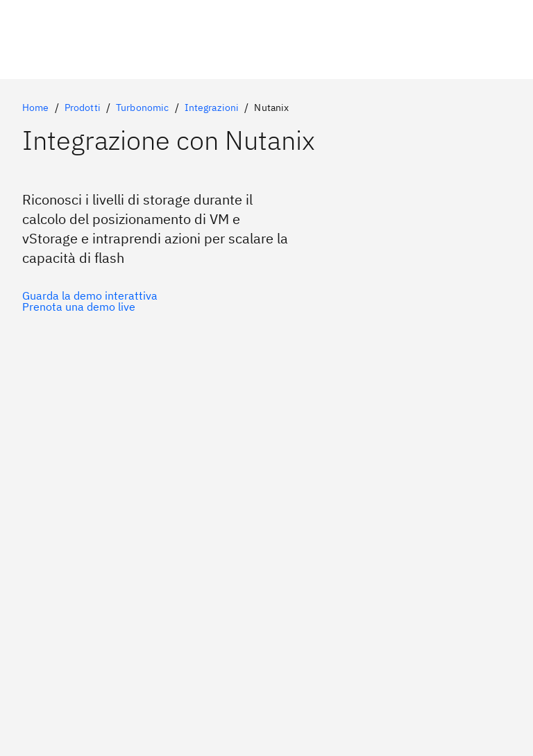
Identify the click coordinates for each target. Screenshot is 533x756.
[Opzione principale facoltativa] (90, 295)
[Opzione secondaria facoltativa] (90, 307)
